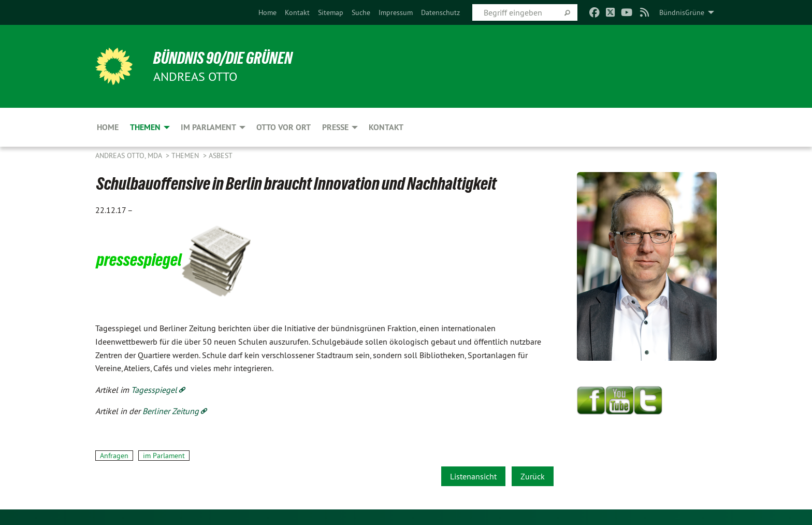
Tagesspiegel (154, 390)
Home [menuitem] (108, 127)
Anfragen (114, 456)
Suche (361, 12)
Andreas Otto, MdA (129, 155)
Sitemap (331, 12)
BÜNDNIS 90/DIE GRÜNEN (223, 58)
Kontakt (297, 12)
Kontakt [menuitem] (386, 127)
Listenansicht (473, 476)
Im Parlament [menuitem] (208, 127)
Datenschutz (440, 12)
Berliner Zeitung (171, 411)
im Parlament (164, 456)
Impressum (396, 12)
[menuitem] (267, 12)
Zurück (533, 476)
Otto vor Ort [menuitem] (284, 127)
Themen (186, 155)
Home (267, 12)
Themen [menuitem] (145, 127)
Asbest (221, 155)
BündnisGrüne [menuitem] (682, 12)
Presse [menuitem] (335, 127)
